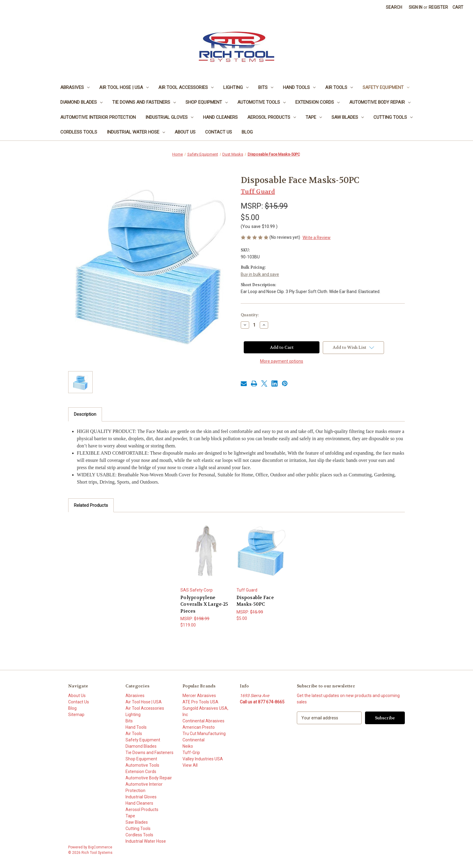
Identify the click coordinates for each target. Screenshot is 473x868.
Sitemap (76, 715)
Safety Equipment (386, 87)
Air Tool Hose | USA (124, 87)
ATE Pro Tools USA (200, 702)
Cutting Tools (393, 117)
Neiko (188, 746)
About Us (185, 132)
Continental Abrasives (203, 721)
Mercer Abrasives (199, 696)
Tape (314, 117)
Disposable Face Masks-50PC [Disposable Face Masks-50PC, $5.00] (255, 601)
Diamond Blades (81, 102)
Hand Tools (299, 87)
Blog (247, 132)
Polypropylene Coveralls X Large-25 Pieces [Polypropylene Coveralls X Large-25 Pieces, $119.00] (204, 604)
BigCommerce (100, 847)
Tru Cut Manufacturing (204, 734)
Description (85, 414)
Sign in (416, 7)
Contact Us (219, 132)
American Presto (199, 727)
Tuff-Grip (191, 753)
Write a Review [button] (317, 238)
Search (394, 7)
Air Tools (339, 87)
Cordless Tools (79, 132)
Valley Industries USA (203, 759)
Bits (266, 87)
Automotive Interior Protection (98, 117)
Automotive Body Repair (380, 102)
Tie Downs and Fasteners (144, 102)
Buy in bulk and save (260, 274)
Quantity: (250, 315)
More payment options (282, 361)
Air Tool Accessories (186, 87)
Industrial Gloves (169, 117)
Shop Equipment (207, 102)
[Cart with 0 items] (458, 7)
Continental (194, 740)
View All (190, 765)
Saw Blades (348, 117)
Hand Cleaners (220, 117)
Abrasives (75, 87)
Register (438, 7)
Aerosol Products (272, 117)
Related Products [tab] (91, 505)
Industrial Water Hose (136, 132)
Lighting (236, 87)
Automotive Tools (262, 102)
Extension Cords (317, 102)
